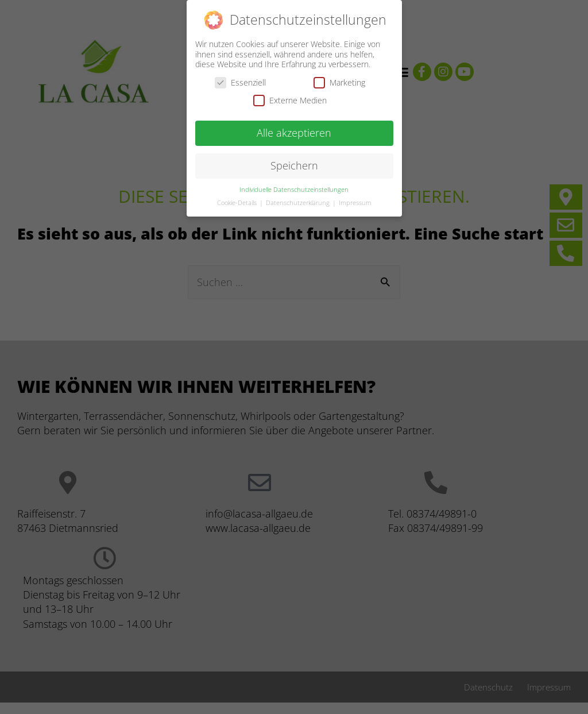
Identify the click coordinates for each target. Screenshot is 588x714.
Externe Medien (290, 100)
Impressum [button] (355, 202)
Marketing (339, 82)
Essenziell (240, 82)
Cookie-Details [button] (238, 202)
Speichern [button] (294, 165)
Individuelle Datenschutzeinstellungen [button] (294, 189)
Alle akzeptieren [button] (294, 132)
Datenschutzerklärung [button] (299, 202)
